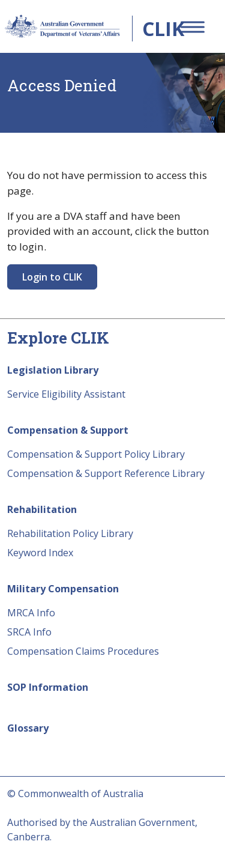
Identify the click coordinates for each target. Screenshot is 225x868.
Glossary (28, 728)
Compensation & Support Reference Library (106, 473)
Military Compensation (63, 589)
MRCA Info (31, 613)
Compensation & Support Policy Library (96, 454)
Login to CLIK (52, 277)
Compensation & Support (68, 430)
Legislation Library (53, 370)
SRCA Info (29, 632)
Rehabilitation (42, 509)
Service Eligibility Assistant (66, 394)
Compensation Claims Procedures (83, 651)
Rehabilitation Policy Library (70, 533)
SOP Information (48, 687)
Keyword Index (40, 553)
